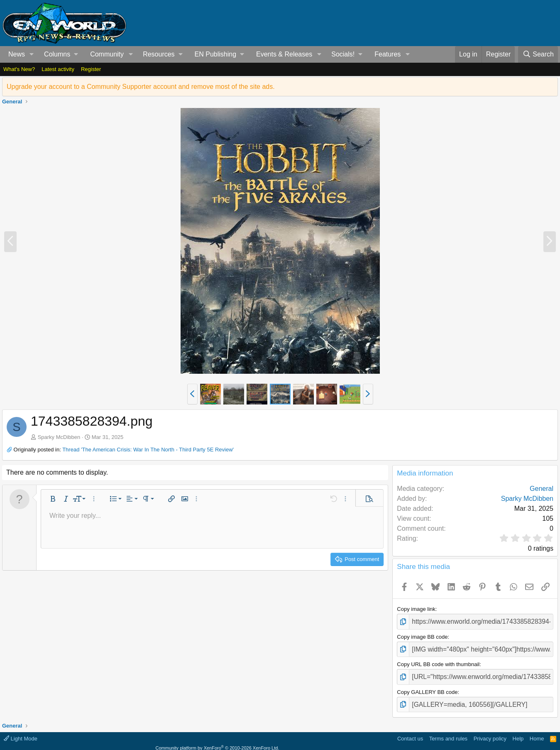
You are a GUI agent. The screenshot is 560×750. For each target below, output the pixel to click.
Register (91, 69)
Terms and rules (448, 732)
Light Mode (21, 732)
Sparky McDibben (59, 437)
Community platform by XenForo (218, 741)
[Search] (538, 54)
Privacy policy (490, 732)
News (17, 54)
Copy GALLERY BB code (427, 687)
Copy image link (416, 609)
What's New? (19, 69)
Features (388, 54)
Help (518, 732)
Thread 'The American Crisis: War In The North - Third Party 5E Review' (148, 450)
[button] (32, 54)
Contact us (410, 732)
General (542, 489)
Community (107, 54)
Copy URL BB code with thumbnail (438, 661)
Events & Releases (284, 54)
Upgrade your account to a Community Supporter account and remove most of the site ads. (141, 87)
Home (537, 732)
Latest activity (58, 69)
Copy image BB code (422, 635)
